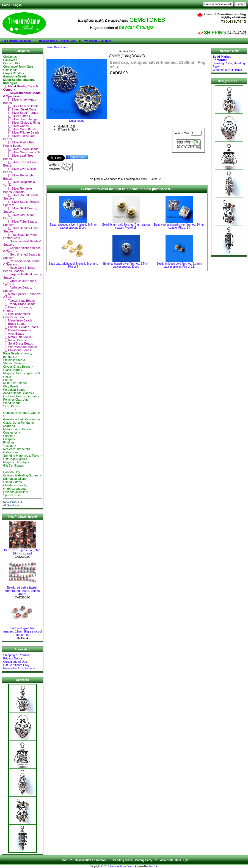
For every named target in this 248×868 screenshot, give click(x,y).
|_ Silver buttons (16, 116)
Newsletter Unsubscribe (19, 668)
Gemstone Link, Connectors (22, 419)
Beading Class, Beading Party (58, 41)
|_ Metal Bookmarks (17, 330)
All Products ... (13, 505)
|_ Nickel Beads (14, 340)
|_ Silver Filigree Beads (21, 132)
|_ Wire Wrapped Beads (20, 347)
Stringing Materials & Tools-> (22, 456)
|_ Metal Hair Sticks (17, 337)
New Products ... (14, 502)
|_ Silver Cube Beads (20, 129)
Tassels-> (9, 446)
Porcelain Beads (14, 390)
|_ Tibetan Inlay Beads (19, 301)
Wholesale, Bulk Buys (98, 41)
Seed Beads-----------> (11, 408)
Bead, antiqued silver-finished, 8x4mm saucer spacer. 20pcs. (73, 226)
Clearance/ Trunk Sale (18, 66)
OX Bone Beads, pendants (21, 396)
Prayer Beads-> (14, 73)
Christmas (10, 57)
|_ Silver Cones (16, 126)
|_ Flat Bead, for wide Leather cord (20, 236)
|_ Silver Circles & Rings (22, 123)
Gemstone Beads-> (16, 76)
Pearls (7, 380)
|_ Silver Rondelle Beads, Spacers (17, 190)
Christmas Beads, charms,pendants (15, 487)
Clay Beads (11, 386)
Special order (12, 495)
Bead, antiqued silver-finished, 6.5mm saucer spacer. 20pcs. (126, 265)
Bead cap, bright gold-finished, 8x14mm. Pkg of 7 (73, 265)
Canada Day (11, 472)
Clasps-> (9, 439)
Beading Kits (12, 63)
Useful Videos (12, 482)
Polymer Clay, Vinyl (16, 400)
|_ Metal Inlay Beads (18, 320)
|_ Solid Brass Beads (18, 343)
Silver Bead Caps (57, 47)
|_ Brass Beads (14, 324)
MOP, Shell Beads (15, 383)
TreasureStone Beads (122, 866)
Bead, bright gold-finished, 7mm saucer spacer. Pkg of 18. (126, 226)
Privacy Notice (13, 658)
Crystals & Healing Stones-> (22, 475)
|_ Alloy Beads (13, 334)
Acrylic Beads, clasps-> (19, 393)
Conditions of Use (15, 662)
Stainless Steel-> (14, 360)
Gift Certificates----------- (13, 467)
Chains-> (9, 436)
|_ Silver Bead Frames (20, 113)
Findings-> (10, 442)
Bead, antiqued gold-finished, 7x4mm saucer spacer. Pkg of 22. (179, 265)
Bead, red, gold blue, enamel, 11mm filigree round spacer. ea (22, 630)
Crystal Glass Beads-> (18, 367)
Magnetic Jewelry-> (16, 462)
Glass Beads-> (13, 370)
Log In (18, 5)
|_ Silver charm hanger (21, 119)
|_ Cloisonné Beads (17, 350)
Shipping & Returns (16, 655)
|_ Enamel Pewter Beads (20, 327)
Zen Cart (154, 866)
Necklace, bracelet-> (17, 449)
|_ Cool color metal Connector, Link (16, 315)
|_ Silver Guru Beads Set (22, 152)
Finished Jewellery (15, 492)
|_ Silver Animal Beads (21, 106)
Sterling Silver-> (14, 363)
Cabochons (11, 452)
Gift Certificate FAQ (16, 665)
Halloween (10, 60)
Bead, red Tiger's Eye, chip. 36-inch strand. (23, 550)
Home (6, 5)
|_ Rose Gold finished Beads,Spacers (19, 269)
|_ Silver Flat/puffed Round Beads (19, 144)
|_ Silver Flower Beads (21, 149)
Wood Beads (12, 403)
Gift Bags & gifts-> (15, 459)
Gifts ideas (10, 70)
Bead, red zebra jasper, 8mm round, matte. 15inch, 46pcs (23, 589)
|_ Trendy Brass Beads (19, 304)
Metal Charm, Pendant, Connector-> (19, 431)
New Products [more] (22, 517)
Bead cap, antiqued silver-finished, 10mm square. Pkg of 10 (179, 226)
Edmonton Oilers (14, 479)
